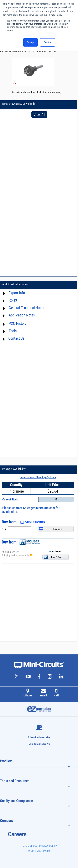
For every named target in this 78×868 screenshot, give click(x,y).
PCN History (18, 323)
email (43, 693)
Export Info (17, 293)
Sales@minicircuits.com (39, 508)
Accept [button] (30, 42)
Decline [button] (48, 42)
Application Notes (22, 315)
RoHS (13, 300)
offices (28, 693)
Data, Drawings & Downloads (19, 104)
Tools (13, 331)
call (56, 693)
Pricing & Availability (14, 469)
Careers (17, 834)
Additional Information (15, 284)
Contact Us (16, 338)
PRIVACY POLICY (48, 846)
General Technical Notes (26, 308)
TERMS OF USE (29, 846)
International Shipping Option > (38, 477)
